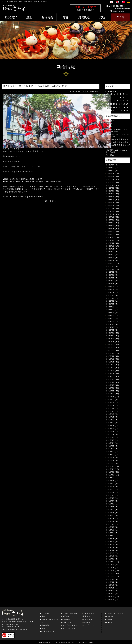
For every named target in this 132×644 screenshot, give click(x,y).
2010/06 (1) (112, 568)
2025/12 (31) (113, 176)
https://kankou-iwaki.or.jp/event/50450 (23, 197)
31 (127, 110)
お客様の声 (88, 619)
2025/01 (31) (113, 208)
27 (114, 110)
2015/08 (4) (112, 457)
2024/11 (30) (113, 214)
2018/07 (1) (112, 405)
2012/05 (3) (112, 527)
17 (127, 104)
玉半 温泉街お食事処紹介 (117, 139)
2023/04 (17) (113, 269)
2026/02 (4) (112, 171)
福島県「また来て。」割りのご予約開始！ (118, 131)
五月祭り (110, 121)
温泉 (43, 616)
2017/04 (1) (112, 429)
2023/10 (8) (112, 252)
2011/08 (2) (112, 533)
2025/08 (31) (113, 188)
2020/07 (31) (113, 339)
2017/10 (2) (112, 420)
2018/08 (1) (112, 402)
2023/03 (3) (112, 272)
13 (114, 104)
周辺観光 (66, 619)
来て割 (109, 124)
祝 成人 (110, 155)
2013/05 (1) (112, 498)
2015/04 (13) (113, 469)
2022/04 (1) (112, 298)
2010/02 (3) (112, 579)
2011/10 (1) (112, 530)
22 (121, 107)
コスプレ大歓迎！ (70, 625)
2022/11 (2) (112, 284)
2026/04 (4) (112, 165)
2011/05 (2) (112, 539)
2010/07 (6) (112, 565)
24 (127, 107)
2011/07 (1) (112, 536)
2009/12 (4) (112, 585)
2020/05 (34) (113, 344)
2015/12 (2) (112, 449)
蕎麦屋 (109, 127)
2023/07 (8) (112, 260)
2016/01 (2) (112, 446)
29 (121, 110)
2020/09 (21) (113, 333)
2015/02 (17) (113, 475)
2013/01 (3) (112, 507)
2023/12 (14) (113, 246)
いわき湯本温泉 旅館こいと (12, 1)
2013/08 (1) (112, 495)
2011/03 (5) (112, 544)
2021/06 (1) (112, 315)
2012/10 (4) (112, 515)
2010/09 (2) (112, 559)
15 (121, 104)
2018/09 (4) (112, 400)
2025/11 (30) (113, 179)
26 (111, 110)
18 (108, 107)
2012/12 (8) (112, 510)
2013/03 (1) (112, 504)
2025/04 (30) (113, 200)
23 (124, 107)
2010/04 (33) (113, 573)
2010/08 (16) (113, 562)
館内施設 (45, 625)
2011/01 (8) (112, 550)
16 (124, 104)
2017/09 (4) (112, 423)
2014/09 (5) (112, 486)
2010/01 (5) (112, 582)
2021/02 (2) (112, 327)
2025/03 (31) (113, 202)
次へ (47, 201)
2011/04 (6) (112, 542)
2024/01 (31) (113, 243)
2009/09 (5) (112, 594)
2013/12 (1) (112, 492)
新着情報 (87, 616)
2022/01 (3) (112, 304)
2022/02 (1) (112, 301)
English (110, 616)
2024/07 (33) (113, 226)
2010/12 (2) (112, 553)
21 (117, 107)
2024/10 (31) (113, 217)
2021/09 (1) (112, 310)
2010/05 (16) (113, 571)
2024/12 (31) (113, 211)
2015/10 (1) (112, 452)
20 (114, 107)
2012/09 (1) (112, 518)
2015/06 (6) (112, 463)
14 (117, 104)
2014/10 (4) (112, 484)
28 (117, 110)
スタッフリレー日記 (115, 613)
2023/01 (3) (112, 278)
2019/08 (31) (113, 371)
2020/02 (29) (113, 353)
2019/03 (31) (113, 385)
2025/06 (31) (113, 194)
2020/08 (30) (113, 336)
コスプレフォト (69, 628)
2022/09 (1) (112, 286)
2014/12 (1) (112, 478)
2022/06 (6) (112, 295)
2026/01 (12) (113, 173)
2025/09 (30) (113, 185)
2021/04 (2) (112, 321)
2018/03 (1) (112, 411)
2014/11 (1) (112, 481)
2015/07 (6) (112, 460)
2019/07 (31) (113, 373)
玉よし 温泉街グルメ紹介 (117, 142)
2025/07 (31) (113, 191)
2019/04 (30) (113, 382)
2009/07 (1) (112, 600)
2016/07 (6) (112, 434)
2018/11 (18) (113, 397)
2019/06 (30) (113, 376)
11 (108, 104)
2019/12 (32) (113, 359)
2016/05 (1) (112, 440)
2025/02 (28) (113, 205)
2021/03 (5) (112, 324)
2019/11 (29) (113, 362)
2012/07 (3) (112, 521)
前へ (54, 201)
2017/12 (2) (112, 414)
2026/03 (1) (112, 168)
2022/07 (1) (112, 292)
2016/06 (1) (112, 437)
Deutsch (110, 622)
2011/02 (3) (112, 547)
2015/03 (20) (113, 472)
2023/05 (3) (112, 266)
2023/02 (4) (112, 275)
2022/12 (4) (112, 281)
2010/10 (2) (112, 556)
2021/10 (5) (112, 307)
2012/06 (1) (112, 524)
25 (108, 110)
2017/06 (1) (112, 426)
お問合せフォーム (70, 616)
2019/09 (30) (113, 368)
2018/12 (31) (113, 394)
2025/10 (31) (113, 182)
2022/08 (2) (112, 289)
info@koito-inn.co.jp (18, 629)
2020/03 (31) (113, 350)
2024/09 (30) (113, 220)
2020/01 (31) (113, 356)
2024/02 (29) (113, 240)
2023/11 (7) (112, 249)
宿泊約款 (87, 622)
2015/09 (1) (112, 455)
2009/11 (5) (112, 588)
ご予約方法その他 (70, 613)
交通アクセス (68, 622)
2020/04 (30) (113, 347)
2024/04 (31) (113, 234)
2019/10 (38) (113, 365)
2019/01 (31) (113, 391)
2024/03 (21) (113, 237)
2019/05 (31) (113, 379)
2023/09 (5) (112, 255)
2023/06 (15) (113, 263)
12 (111, 104)
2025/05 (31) (113, 197)
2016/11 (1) (112, 431)
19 (111, 107)
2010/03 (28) (113, 576)
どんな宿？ (46, 613)
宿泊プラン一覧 (48, 631)
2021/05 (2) (112, 318)
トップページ (89, 625)
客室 (43, 628)
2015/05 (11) (113, 466)
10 (127, 101)
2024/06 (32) (113, 229)
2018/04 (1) (112, 408)
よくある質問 (89, 613)
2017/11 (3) (112, 417)
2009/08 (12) (113, 597)
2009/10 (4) (112, 591)
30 (124, 110)
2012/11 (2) (112, 513)
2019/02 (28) (113, 388)
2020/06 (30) (113, 342)
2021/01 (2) (112, 330)
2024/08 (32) (113, 223)
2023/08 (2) (112, 258)
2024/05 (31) (113, 231)
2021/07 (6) (112, 313)
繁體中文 (110, 619)
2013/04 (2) (112, 501)
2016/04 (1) (112, 443)
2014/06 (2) (112, 489)
